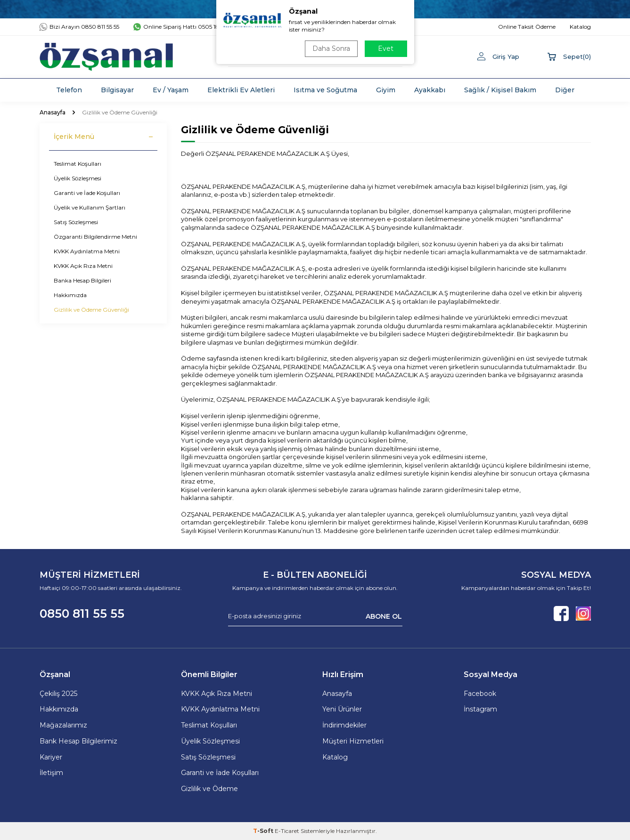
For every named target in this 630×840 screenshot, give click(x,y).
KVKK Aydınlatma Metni (87, 251)
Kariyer (51, 757)
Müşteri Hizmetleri (353, 741)
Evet (386, 48)
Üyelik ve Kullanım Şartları (90, 207)
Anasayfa (53, 112)
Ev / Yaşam (171, 90)
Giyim (386, 90)
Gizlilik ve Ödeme (209, 789)
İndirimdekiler (344, 725)
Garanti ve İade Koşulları (87, 193)
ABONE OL (384, 616)
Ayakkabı (430, 90)
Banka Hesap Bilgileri (82, 280)
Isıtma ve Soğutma (325, 90)
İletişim (51, 773)
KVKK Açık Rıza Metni (83, 266)
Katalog (335, 757)
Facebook (480, 694)
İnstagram (480, 709)
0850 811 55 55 (82, 614)
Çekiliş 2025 (58, 694)
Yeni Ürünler (342, 709)
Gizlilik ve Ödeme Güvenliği (91, 310)
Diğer (565, 90)
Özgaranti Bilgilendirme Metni (95, 237)
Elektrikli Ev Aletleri (241, 90)
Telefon (69, 90)
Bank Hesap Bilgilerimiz (78, 741)
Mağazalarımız (63, 725)
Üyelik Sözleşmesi (78, 178)
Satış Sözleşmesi (76, 222)
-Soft (264, 831)
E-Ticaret (287, 831)
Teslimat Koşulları (78, 164)
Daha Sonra (331, 48)
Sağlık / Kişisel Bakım (500, 90)
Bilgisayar (117, 90)
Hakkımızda (70, 295)
